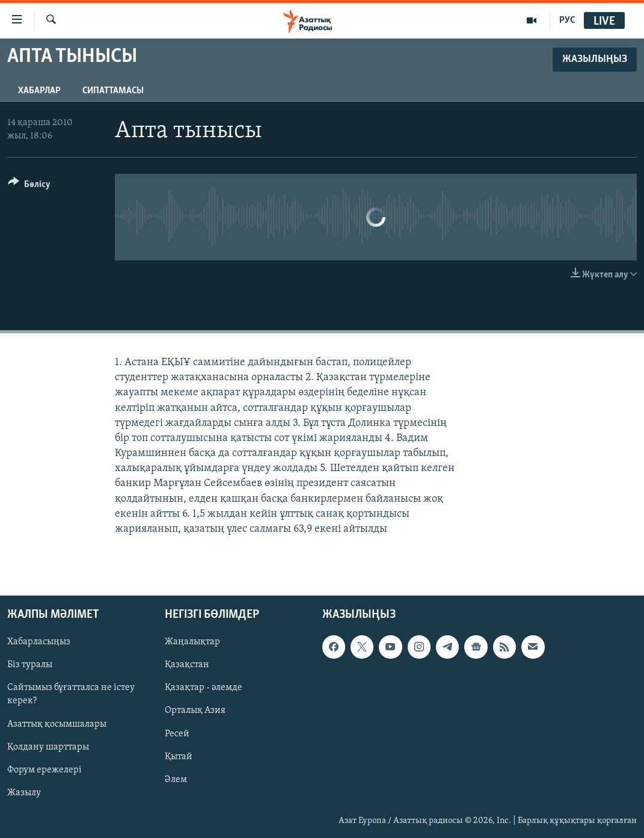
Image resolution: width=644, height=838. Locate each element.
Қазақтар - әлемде (204, 688)
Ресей (177, 734)
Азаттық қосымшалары (57, 724)
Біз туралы (30, 665)
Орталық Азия (195, 711)
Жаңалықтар (192, 642)
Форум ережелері (44, 770)
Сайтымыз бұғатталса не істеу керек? (71, 695)
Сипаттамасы (113, 91)
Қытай (179, 757)
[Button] (29, 186)
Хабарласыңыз (39, 642)
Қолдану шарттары (48, 747)
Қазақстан (187, 665)
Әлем (176, 780)
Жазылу (24, 793)
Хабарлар (39, 91)
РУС (567, 20)
